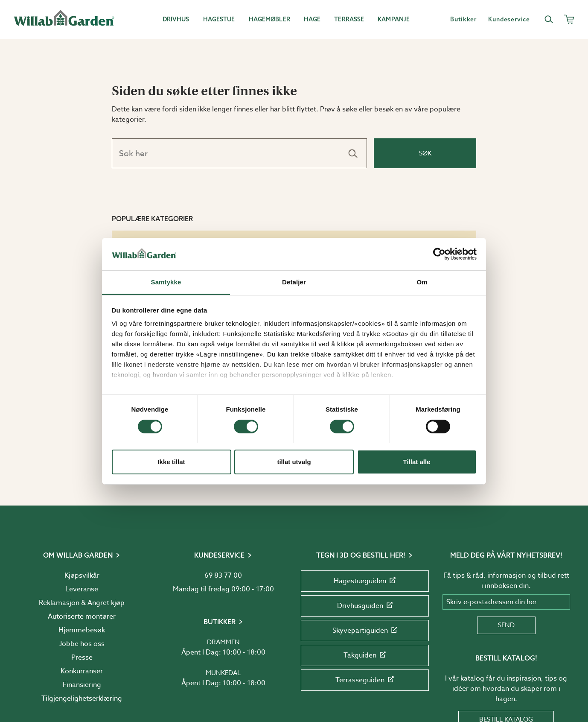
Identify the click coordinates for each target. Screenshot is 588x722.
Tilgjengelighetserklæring (82, 699)
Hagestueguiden (365, 581)
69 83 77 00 (223, 576)
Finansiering (82, 685)
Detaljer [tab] (294, 282)
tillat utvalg (294, 462)
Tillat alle (417, 462)
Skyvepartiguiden (365, 631)
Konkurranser (82, 671)
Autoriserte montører (82, 617)
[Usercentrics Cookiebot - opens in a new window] (439, 254)
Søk (425, 153)
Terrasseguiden (365, 680)
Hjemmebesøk (82, 630)
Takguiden (365, 655)
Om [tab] (422, 282)
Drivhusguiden (365, 606)
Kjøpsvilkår (82, 576)
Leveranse (82, 589)
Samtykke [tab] (166, 282)
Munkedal (223, 673)
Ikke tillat (171, 462)
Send (506, 625)
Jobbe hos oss (82, 644)
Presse (82, 658)
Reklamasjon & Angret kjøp (82, 603)
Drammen (223, 642)
